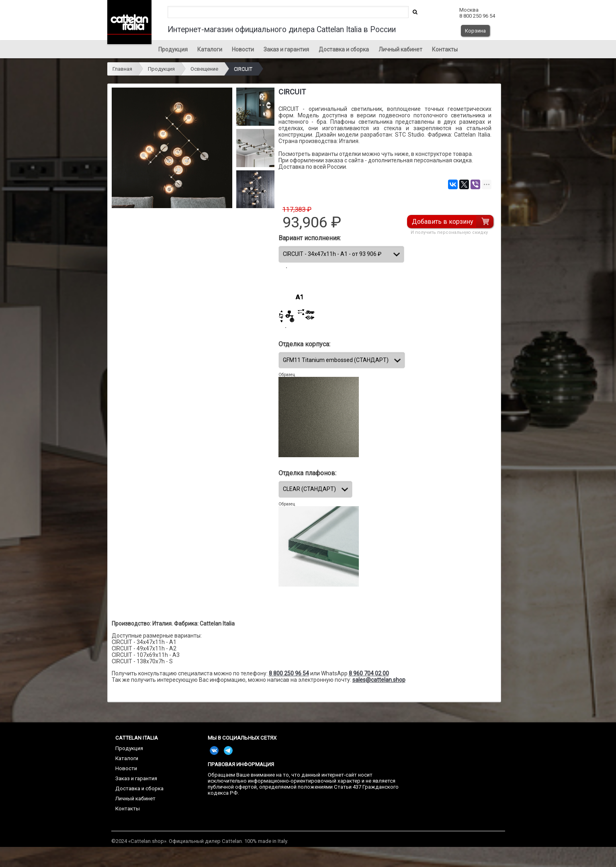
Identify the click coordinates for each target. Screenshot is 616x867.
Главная (122, 69)
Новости (243, 49)
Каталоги (210, 49)
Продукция (173, 49)
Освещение (204, 69)
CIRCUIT (243, 69)
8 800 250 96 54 (289, 673)
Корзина (475, 31)
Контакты (445, 49)
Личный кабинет (400, 49)
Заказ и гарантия (286, 49)
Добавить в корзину (443, 222)
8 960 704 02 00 (369, 673)
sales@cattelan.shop (379, 680)
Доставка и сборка (344, 49)
